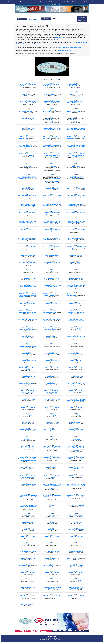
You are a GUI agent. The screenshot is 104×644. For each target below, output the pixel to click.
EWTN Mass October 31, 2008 (28, 255)
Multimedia (23, 2)
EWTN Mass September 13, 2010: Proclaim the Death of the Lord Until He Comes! (28, 177)
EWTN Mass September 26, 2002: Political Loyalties (28, 439)
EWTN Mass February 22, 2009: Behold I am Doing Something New (76, 247)
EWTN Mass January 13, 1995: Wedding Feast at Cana (76, 588)
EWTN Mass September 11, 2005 (52, 361)
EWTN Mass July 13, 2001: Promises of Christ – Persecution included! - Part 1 (28, 497)
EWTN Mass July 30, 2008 (76, 255)
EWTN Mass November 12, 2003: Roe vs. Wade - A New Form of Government (76, 400)
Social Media (51, 2)
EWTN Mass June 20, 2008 (28, 271)
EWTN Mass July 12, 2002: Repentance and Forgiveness (28, 447)
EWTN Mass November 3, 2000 (76, 505)
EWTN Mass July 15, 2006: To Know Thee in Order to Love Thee (52, 312)
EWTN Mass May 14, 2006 (28, 336)
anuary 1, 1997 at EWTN (73, 558)
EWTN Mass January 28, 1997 (52, 558)
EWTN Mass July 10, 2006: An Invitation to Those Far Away (27, 329)
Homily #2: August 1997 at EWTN (76, 544)
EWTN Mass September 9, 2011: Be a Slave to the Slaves (52, 111)
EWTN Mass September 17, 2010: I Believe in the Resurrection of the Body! (76, 155)
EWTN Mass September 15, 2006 (52, 304)
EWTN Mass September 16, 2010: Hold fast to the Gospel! (28, 166)
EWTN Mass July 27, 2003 (76, 415)
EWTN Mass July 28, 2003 (52, 415)
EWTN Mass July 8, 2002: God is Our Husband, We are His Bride (52, 458)
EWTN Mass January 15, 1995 (28, 587)
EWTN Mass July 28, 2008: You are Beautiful (28, 263)
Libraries (42, 2)
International (84, 2)
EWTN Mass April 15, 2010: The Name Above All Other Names (52, 196)
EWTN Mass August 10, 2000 (52, 515)
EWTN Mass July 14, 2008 (76, 262)
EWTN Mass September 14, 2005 (52, 353)
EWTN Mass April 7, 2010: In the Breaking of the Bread (51, 213)
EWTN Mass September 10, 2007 (52, 278)
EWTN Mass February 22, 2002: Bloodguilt (52, 477)
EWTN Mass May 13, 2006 (52, 336)
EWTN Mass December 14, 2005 (52, 345)
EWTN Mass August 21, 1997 (76, 537)
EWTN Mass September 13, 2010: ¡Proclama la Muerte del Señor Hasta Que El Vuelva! (52, 177)
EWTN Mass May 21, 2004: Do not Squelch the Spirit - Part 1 (28, 391)
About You (67, 2)
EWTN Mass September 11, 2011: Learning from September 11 (52, 94)
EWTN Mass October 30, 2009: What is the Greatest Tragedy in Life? (28, 222)
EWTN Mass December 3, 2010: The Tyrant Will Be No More (28, 155)
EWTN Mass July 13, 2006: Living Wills (28, 319)
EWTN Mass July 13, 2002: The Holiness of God (76, 439)
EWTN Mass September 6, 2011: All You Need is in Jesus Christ (76, 111)
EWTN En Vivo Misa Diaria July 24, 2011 (53, 121)
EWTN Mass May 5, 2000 (52, 522)
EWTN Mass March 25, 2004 (28, 399)
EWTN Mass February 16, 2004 (52, 399)
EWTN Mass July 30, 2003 (76, 408)
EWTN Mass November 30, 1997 (28, 537)
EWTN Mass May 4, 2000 (76, 522)
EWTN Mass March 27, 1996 (28, 580)
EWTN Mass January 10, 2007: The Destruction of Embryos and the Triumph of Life (28, 295)
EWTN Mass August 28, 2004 (52, 368)
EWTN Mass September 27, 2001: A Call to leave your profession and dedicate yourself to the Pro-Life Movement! (52, 486)
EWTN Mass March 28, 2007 (76, 278)
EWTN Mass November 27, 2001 (28, 484)
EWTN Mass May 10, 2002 (52, 467)
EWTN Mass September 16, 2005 (76, 345)
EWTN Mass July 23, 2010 (52, 188)
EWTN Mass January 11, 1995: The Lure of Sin (52, 596)
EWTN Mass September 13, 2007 (76, 271)
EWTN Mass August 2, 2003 (28, 408)
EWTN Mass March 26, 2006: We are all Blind (76, 337)
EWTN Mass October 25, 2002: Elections (76, 430)
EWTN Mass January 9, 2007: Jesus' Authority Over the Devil (52, 295)
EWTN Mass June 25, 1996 (28, 573)
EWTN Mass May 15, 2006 (76, 328)
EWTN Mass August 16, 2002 (52, 438)
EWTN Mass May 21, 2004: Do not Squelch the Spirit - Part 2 (52, 391)
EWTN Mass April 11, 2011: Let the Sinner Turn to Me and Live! (28, 146)
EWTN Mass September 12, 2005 (28, 361)
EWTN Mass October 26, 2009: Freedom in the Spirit (27, 230)
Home (9, 2)
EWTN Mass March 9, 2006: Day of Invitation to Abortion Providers (28, 346)
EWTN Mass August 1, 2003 (52, 408)
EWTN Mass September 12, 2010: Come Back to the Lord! (76, 177)
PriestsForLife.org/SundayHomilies (70, 47)
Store (36, 2)
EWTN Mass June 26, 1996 (76, 566)
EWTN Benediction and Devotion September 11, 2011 (76, 94)
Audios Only (46, 80)
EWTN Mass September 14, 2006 (76, 304)
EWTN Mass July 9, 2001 (52, 505)
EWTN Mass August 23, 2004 (26, 384)
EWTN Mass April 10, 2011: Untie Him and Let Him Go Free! (52, 146)
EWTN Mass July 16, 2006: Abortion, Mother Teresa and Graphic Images (28, 312)
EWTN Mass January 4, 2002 (76, 476)
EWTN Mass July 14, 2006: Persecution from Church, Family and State (76, 312)
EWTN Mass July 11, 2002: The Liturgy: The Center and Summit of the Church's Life (52, 448)
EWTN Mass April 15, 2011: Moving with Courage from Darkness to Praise (76, 129)
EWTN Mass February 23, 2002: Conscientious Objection (28, 477)
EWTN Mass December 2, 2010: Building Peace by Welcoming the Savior (52, 155)
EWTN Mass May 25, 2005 (76, 361)
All (59, 80)
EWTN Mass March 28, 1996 (76, 573)
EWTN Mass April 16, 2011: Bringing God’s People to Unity (52, 129)
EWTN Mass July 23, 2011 (28, 128)
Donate (46, 19)
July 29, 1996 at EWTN (49, 566)
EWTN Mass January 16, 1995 (76, 580)
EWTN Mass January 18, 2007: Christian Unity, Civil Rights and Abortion (27, 287)
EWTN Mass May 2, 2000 (52, 530)
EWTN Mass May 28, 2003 (28, 422)
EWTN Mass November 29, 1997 (52, 537)
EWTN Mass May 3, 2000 (28, 530)
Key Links (92, 2)
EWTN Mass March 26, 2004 (76, 391)
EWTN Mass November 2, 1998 (76, 530)
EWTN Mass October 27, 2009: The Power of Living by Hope (76, 222)
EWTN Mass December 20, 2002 (28, 430)
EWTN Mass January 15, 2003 (76, 422)
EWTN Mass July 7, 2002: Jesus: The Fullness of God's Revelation (76, 458)
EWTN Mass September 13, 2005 (76, 353)
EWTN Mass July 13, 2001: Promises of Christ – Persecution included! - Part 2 (52, 497)
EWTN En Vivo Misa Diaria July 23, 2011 (77, 121)
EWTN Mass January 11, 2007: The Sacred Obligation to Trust (76, 286)
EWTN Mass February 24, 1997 (52, 551)
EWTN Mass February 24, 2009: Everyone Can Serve (27, 247)
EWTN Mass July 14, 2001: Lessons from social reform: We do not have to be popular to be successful (76, 486)
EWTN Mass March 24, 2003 (52, 422)
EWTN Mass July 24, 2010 (28, 188)
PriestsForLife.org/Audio (65, 51)
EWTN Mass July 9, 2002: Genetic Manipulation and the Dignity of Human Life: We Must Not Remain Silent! (28, 459)
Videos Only (54, 80)
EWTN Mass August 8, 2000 (28, 522)
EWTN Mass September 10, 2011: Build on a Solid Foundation (76, 102)
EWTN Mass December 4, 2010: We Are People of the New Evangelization (76, 146)
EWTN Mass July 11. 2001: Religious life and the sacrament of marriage (76, 496)
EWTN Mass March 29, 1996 (52, 573)
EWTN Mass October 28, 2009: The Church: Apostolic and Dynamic (52, 222)
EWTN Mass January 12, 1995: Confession (28, 596)
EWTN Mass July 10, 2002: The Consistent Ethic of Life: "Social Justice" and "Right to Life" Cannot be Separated (76, 448)
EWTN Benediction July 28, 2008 (52, 262)
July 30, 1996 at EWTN (25, 566)
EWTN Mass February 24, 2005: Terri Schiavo (28, 369)
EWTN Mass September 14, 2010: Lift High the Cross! (76, 166)
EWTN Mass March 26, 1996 (52, 580)
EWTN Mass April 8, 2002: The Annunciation (76, 468)
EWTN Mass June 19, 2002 (28, 467)
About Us (15, 2)
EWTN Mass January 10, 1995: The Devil (76, 596)
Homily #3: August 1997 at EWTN (52, 544)
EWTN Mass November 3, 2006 (28, 304)
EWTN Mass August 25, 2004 (52, 376)
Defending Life (60, 37)
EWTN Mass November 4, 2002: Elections (52, 430)
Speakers (59, 2)
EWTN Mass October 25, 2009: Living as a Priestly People (52, 230)
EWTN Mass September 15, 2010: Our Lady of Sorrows (52, 166)
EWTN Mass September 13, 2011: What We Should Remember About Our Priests (28, 86)
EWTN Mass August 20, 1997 (28, 544)
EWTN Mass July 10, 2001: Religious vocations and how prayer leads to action (28, 507)
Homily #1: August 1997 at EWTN (28, 551)
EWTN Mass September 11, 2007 (28, 278)
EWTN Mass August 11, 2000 (28, 515)
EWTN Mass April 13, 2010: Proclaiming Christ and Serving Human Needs (28, 206)
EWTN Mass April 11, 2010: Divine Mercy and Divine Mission (75, 205)
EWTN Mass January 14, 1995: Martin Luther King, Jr (52, 588)
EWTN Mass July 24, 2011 (28, 119)
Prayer (30, 2)
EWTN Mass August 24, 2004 (76, 376)
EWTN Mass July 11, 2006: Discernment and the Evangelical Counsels (76, 321)
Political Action (76, 2)
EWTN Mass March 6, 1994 (28, 604)
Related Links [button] (22, 19)
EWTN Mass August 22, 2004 (52, 384)
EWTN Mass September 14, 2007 (52, 271)
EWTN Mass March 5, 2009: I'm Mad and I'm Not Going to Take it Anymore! (76, 230)
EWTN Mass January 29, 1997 (76, 551)
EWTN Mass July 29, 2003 (28, 415)
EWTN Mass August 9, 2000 (76, 515)
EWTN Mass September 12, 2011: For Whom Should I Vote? (76, 85)
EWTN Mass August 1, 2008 (52, 255)
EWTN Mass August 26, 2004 (28, 376)
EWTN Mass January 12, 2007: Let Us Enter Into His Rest (52, 286)
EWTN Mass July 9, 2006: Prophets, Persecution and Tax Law (52, 329)
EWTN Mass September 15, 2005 (28, 353)
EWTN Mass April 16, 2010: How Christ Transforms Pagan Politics (28, 196)
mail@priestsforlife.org (58, 640)
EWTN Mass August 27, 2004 (76, 368)
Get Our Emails (82, 17)
